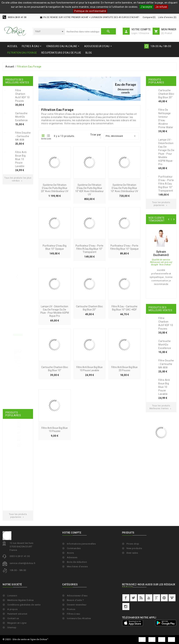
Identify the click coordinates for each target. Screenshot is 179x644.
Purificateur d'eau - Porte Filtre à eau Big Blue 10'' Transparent (89, 279)
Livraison (12, 620)
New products (134, 572)
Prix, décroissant (121, 136)
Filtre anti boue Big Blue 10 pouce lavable (21, 159)
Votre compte (72, 557)
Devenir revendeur (77, 629)
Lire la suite (21, 377)
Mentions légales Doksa (21, 624)
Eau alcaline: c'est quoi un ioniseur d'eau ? (17, 354)
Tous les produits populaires (161, 204)
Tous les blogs (18, 382)
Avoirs (70, 577)
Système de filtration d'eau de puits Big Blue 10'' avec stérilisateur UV (124, 218)
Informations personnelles (81, 568)
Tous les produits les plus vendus (18, 179)
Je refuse (161, 7)
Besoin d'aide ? (75, 624)
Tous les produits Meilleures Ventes (161, 407)
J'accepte (146, 7)
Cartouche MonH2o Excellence (22, 117)
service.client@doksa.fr (23, 588)
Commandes (74, 572)
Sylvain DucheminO (161, 253)
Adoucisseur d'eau (77, 620)
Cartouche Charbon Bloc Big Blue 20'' (21, 443)
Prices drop (133, 568)
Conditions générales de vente (24, 629)
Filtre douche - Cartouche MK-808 (23, 136)
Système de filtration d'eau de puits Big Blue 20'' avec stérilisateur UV (55, 218)
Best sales (132, 577)
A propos (12, 633)
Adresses (72, 582)
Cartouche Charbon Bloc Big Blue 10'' (21, 470)
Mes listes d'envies (77, 591)
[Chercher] (83, 32)
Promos (71, 633)
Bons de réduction (77, 586)
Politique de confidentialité (90, 11)
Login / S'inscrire (140, 33)
